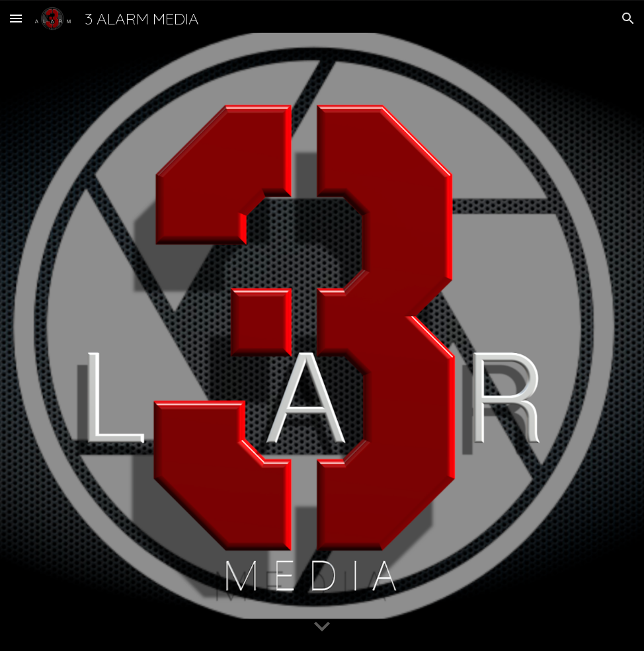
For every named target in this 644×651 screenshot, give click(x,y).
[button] (16, 18)
